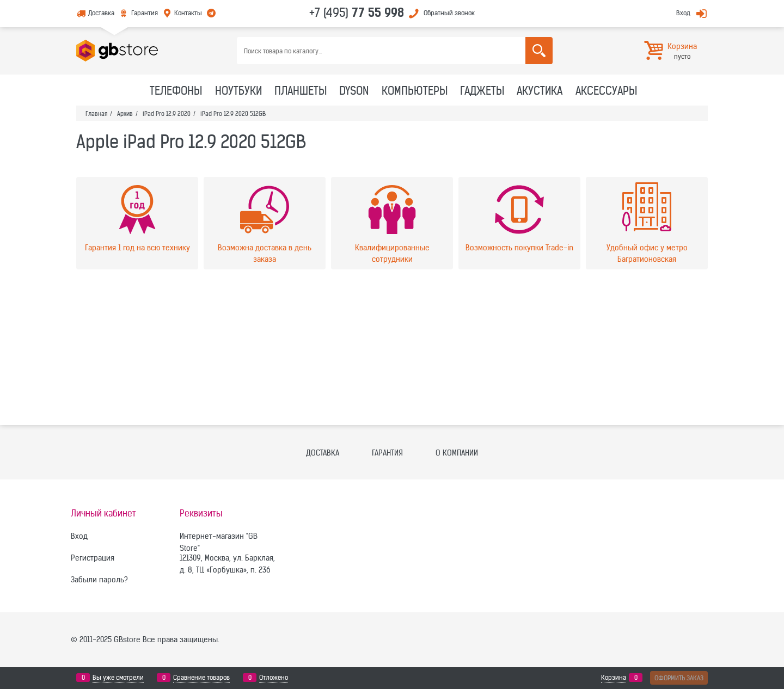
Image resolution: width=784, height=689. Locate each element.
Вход (683, 13)
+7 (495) (357, 13)
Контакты (188, 13)
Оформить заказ (679, 678)
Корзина (614, 678)
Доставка (101, 13)
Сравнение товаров (201, 678)
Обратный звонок (449, 13)
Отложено (274, 678)
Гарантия (145, 13)
